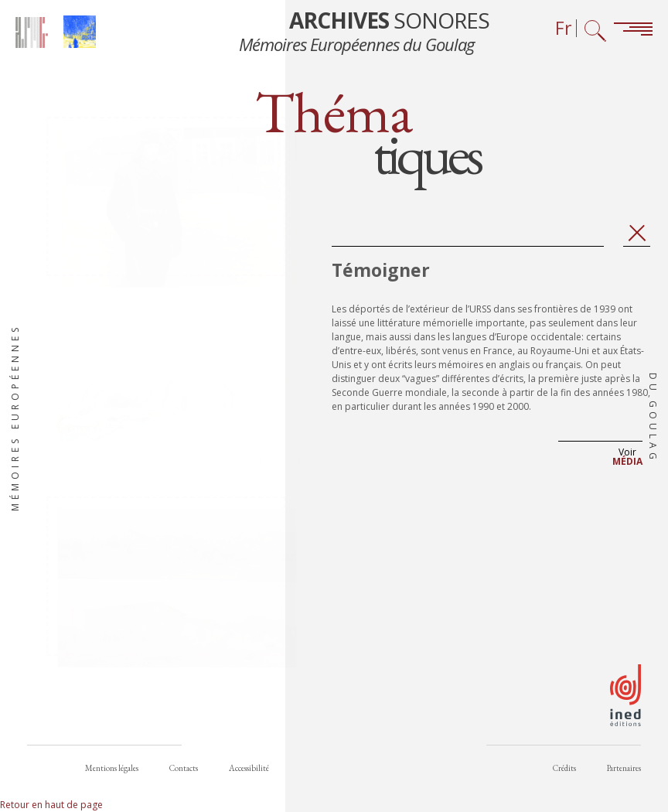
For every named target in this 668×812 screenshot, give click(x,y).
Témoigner (381, 276)
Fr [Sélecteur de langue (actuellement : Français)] (564, 28)
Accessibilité (249, 773)
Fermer (637, 239)
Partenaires (624, 773)
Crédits (564, 773)
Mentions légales (112, 773)
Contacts (184, 773)
